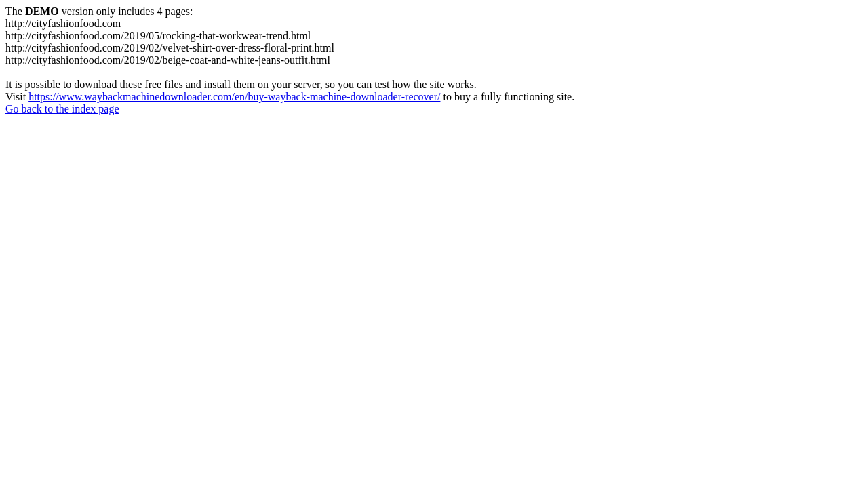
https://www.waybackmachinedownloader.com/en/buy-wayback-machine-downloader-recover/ (234, 97)
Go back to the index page (62, 109)
